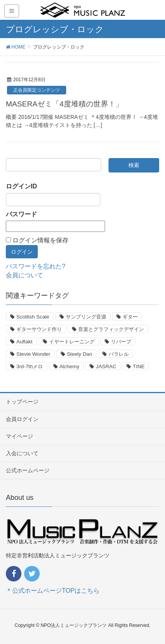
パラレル (119, 354)
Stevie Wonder (33, 354)
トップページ (22, 402)
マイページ (19, 436)
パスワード (21, 214)
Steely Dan (80, 354)
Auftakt (25, 342)
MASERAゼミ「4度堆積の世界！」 (64, 104)
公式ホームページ (28, 470)
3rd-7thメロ (30, 366)
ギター (130, 317)
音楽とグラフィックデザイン (111, 329)
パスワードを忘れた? (36, 266)
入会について (22, 453)
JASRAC (106, 366)
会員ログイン (22, 419)
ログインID (21, 186)
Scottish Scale (33, 317)
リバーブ (121, 342)
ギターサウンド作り (39, 329)
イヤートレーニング (72, 342)
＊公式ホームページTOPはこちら (53, 591)
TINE (139, 366)
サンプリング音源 (86, 317)
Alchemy (69, 366)
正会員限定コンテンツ (37, 90)
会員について (25, 275)
